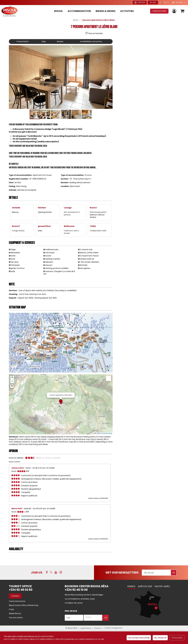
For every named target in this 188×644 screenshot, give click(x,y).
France (131, 586)
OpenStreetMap (107, 433)
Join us (37, 573)
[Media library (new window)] (15, 613)
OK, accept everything (139, 638)
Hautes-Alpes (162, 586)
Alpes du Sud (145, 586)
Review (60, 41)
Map (44, 41)
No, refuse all (160, 638)
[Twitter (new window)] (51, 572)
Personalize (177, 638)
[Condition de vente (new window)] (74, 603)
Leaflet (97, 433)
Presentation (23, 41)
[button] (182, 11)
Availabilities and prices (91, 41)
